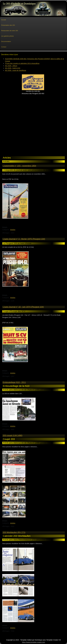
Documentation (6, 41)
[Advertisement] (13, 124)
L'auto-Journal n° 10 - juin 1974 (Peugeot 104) (23, 307)
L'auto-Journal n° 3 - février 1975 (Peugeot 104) (24, 239)
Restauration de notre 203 (10, 31)
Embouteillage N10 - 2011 (14, 382)
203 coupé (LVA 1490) (13, 435)
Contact (4, 47)
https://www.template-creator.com (33, 642)
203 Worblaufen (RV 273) (14, 532)
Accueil (4, 20)
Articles (13, 230)
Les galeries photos (7, 36)
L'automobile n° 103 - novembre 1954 (19, 166)
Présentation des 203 (8, 25)
